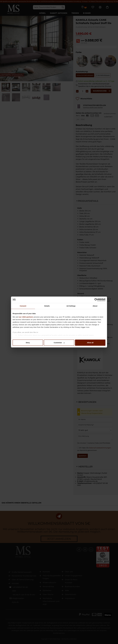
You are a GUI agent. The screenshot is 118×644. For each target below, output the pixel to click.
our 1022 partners (26, 317)
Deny (28, 343)
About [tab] (95, 306)
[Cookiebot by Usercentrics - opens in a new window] (96, 300)
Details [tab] (47, 306)
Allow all (90, 343)
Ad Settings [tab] (71, 306)
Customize (59, 343)
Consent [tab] (23, 306)
